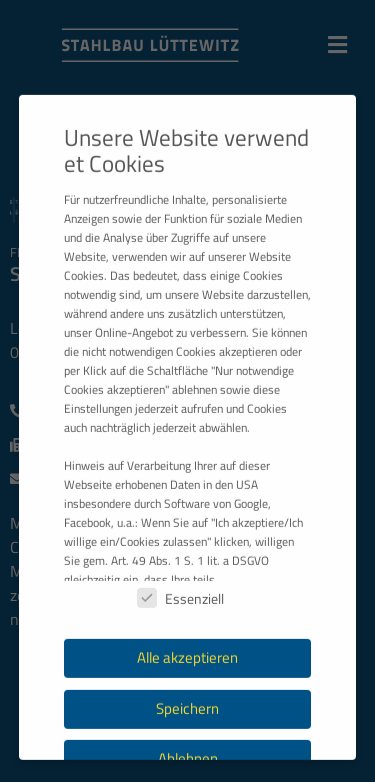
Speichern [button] (187, 758)
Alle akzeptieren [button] (187, 707)
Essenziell (180, 648)
